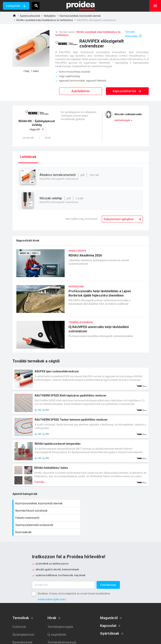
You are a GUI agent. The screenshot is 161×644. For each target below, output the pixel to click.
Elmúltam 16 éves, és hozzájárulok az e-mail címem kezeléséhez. (74, 579)
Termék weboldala (131, 34)
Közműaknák (47, 518)
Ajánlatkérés (81, 91)
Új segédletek (57, 620)
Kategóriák (13, 6)
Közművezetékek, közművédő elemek (80, 16)
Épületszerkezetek (30, 16)
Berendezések (22, 628)
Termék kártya (81, 379)
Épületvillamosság (25, 636)
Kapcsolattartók (127, 91)
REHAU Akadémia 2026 (81, 265)
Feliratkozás (108, 570)
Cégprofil (37, 125)
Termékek (21, 603)
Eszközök (19, 612)
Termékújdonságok (60, 612)
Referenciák (56, 636)
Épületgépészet (23, 620)
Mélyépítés (50, 16)
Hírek (52, 603)
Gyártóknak (110, 619)
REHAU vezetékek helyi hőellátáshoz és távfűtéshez (45, 20)
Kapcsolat (108, 611)
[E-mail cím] (63, 570)
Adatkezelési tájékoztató (52, 585)
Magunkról (109, 603)
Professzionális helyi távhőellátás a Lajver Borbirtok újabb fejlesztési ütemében (81, 301)
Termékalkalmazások (62, 628)
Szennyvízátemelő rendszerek (116, 511)
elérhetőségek (122, 120)
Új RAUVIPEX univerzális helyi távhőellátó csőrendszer (81, 337)
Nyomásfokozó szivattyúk (116, 503)
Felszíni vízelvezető (47, 511)
